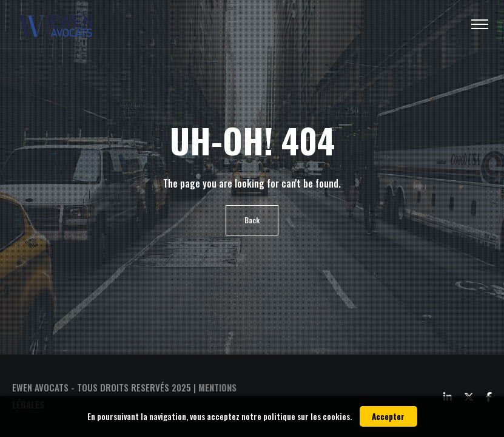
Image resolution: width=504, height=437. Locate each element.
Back (252, 220)
